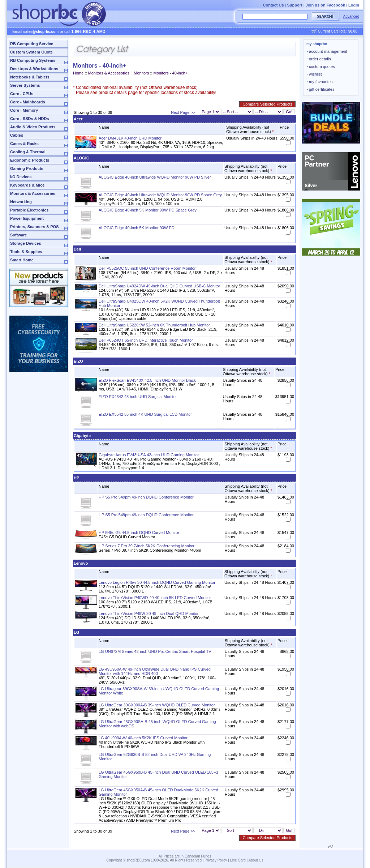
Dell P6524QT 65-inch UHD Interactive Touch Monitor (146, 340)
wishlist (314, 74)
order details (319, 59)
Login (354, 5)
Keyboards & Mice (27, 185)
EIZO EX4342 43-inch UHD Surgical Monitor (138, 397)
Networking (21, 202)
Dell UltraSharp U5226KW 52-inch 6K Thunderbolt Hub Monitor (154, 325)
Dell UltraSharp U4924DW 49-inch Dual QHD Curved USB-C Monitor (159, 286)
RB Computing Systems (33, 60)
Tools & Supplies (26, 252)
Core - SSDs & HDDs (30, 119)
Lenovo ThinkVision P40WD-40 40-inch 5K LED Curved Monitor (155, 598)
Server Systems (25, 85)
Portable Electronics (29, 210)
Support (295, 5)
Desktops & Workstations (34, 69)
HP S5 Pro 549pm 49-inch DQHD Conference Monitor (146, 497)
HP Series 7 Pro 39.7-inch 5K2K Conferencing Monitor (147, 546)
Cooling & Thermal (28, 152)
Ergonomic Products (30, 160)
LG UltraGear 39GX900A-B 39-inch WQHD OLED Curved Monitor (157, 705)
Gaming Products (27, 168)
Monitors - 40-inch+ (171, 73)
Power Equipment (27, 218)
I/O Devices (21, 177)
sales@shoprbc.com (41, 32)
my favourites (320, 82)
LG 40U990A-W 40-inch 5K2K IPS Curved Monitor (143, 738)
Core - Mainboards (28, 102)
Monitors (141, 73)
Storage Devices (26, 243)
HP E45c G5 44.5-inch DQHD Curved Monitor (139, 533)
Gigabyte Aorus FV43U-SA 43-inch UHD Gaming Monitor (149, 455)
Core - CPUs (22, 94)
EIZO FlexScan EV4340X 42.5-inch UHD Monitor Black (147, 380)
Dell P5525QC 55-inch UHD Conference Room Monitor (147, 268)
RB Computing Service (32, 44)
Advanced (351, 16)
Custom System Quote (31, 52)
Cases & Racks (24, 144)
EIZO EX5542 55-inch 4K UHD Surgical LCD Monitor (145, 414)
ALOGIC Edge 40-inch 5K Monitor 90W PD (137, 228)
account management (327, 51)
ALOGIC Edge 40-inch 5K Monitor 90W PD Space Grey (148, 210)
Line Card (238, 860)
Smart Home (22, 260)
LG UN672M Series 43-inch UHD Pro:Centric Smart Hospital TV (155, 651)
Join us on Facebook (325, 5)
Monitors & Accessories (33, 193)
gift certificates (320, 89)
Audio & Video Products (33, 127)
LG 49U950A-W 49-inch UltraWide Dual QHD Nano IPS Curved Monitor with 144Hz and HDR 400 (155, 671)
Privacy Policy (216, 860)
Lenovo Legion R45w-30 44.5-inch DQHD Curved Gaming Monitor (157, 582)
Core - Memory (24, 110)
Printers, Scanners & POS (35, 227)
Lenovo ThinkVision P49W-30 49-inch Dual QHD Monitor (149, 613)
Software (18, 235)
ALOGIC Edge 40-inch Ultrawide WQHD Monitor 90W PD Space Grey (160, 195)
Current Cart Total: (338, 31)
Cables (17, 135)
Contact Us (273, 5)
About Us (256, 860)
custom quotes (321, 67)
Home (78, 73)
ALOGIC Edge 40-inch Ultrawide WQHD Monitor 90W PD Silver (155, 177)
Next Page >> (183, 112)
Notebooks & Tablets (30, 77)
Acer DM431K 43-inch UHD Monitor (130, 138)
